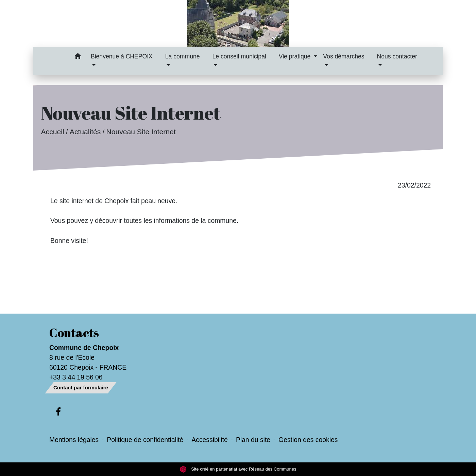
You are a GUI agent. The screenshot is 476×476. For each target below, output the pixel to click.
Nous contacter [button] (397, 56)
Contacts (74, 333)
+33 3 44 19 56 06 (76, 377)
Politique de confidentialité (145, 440)
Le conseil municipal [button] (239, 56)
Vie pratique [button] (295, 56)
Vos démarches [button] (344, 56)
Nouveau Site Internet (141, 132)
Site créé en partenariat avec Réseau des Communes (238, 469)
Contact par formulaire (81, 387)
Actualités (85, 132)
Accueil (53, 132)
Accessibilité (210, 440)
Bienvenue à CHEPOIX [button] (122, 56)
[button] (78, 57)
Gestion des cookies (308, 440)
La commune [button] (183, 56)
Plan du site (253, 440)
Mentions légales (74, 440)
